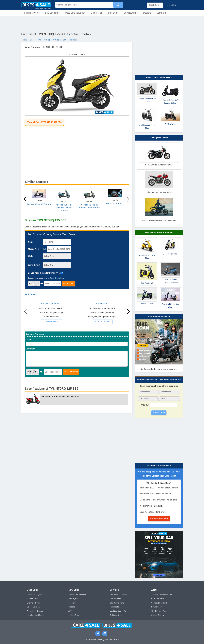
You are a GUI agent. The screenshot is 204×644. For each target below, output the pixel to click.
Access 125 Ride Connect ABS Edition (90, 206)
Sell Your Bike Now (159, 519)
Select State (155, 5)
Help (153, 599)
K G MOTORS (102, 304)
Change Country (158, 615)
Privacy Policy (162, 611)
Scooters (72, 603)
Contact (154, 603)
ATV (70, 611)
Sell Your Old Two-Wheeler (159, 466)
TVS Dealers (31, 294)
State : (31, 256)
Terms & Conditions (57, 278)
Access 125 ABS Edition (39, 204)
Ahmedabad (32, 611)
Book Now (68, 284)
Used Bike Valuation (75, 13)
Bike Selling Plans (117, 603)
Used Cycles (40, 615)
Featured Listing (116, 607)
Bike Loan (113, 13)
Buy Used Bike (52, 13)
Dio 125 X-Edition (115, 204)
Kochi (38, 603)
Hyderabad (41, 595)
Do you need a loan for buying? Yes (44, 273)
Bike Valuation (115, 599)
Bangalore (31, 595)
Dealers (147, 13)
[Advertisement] (102, 24)
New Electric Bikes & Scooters (159, 233)
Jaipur (41, 611)
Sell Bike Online (32, 13)
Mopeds (72, 607)
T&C (153, 611)
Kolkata (30, 615)
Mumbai (30, 599)
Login (172, 5)
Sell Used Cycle (116, 615)
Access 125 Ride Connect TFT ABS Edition (64, 208)
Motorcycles (73, 599)
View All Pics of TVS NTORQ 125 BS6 (44, 122)
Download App (166, 595)
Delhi (29, 607)
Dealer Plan (97, 13)
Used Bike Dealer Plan (118, 611)
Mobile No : (33, 249)
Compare (161, 13)
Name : (31, 242)
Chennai (30, 603)
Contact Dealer (51, 322)
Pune (37, 599)
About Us (155, 595)
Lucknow (36, 607)
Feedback (163, 603)
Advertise (161, 599)
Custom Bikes (74, 615)
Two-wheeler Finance (118, 595)
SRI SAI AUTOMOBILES (51, 304)
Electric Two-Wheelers (77, 595)
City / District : (35, 265)
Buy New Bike (131, 13)
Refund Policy (157, 607)
